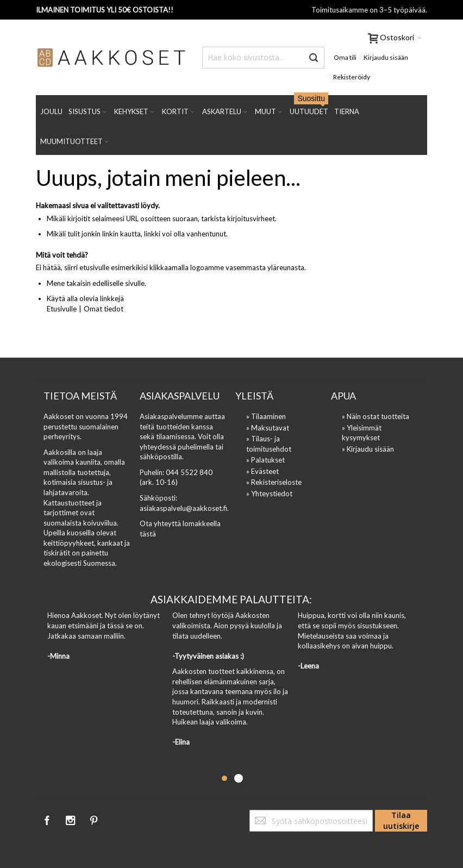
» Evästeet (262, 471)
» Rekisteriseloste (274, 482)
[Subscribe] (401, 821)
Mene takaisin (69, 283)
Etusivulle (62, 309)
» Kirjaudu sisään (368, 449)
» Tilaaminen (266, 416)
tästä (148, 534)
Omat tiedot (104, 309)
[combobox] (263, 58)
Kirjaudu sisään (386, 57)
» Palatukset (265, 460)
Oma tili (345, 57)
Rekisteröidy (352, 77)
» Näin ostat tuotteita (376, 416)
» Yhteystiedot (269, 494)
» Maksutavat (268, 428)
